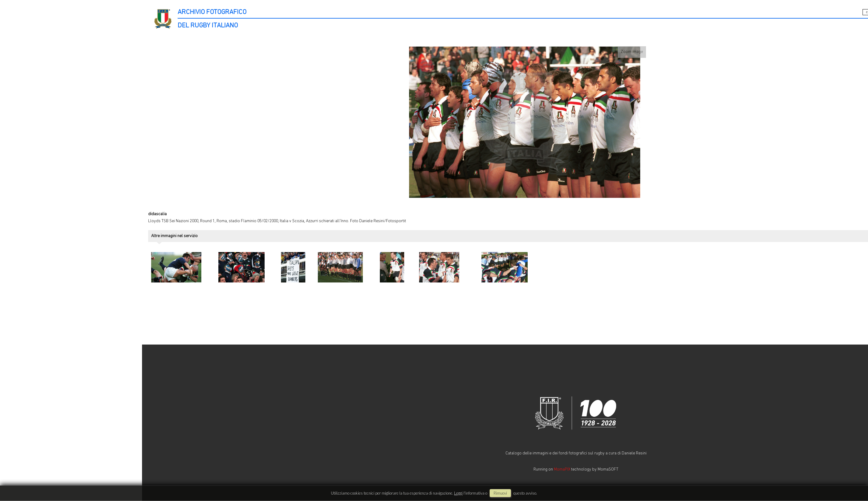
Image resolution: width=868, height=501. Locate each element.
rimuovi (500, 493)
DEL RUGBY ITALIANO (208, 26)
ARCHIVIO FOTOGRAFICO (212, 12)
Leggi (458, 493)
